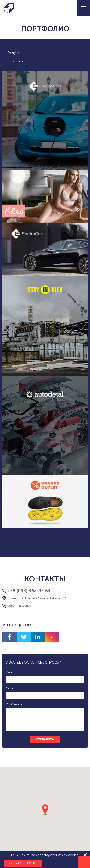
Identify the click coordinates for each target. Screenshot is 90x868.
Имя (9, 672)
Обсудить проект (23, 863)
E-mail (10, 688)
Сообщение (14, 704)
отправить (45, 740)
